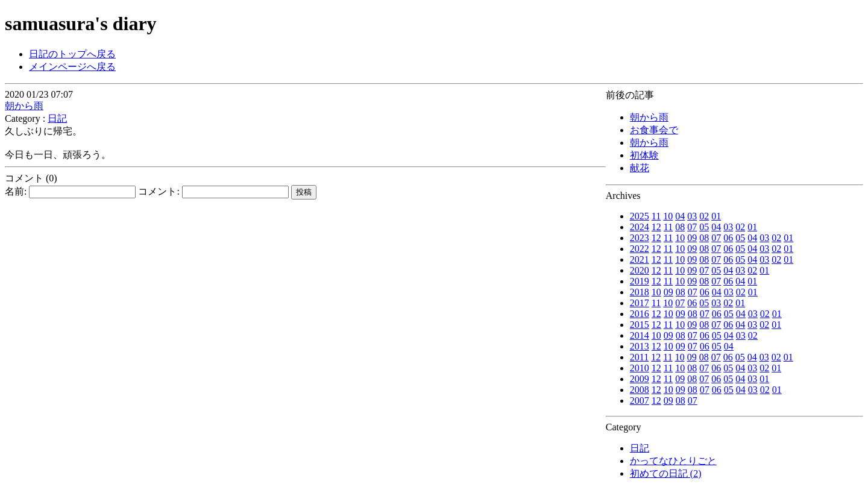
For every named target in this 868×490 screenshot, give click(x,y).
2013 (640, 346)
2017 (640, 303)
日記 (640, 448)
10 (668, 216)
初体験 (644, 155)
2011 (639, 357)
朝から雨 (649, 117)
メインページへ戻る (72, 67)
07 (692, 227)
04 (680, 216)
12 (656, 227)
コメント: (213, 191)
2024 (640, 227)
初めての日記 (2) (666, 473)
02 (704, 216)
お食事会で (654, 130)
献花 (640, 168)
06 (728, 238)
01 (716, 216)
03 (692, 216)
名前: (70, 191)
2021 (640, 259)
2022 (640, 249)
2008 (640, 390)
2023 (640, 238)
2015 (640, 325)
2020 (640, 270)
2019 (640, 281)
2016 (640, 314)
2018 (640, 292)
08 (680, 227)
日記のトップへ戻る (72, 54)
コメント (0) (31, 178)
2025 (640, 216)
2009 (640, 379)
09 (692, 238)
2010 (640, 368)
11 (656, 216)
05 (704, 227)
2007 (640, 400)
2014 (640, 335)
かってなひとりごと (673, 461)
